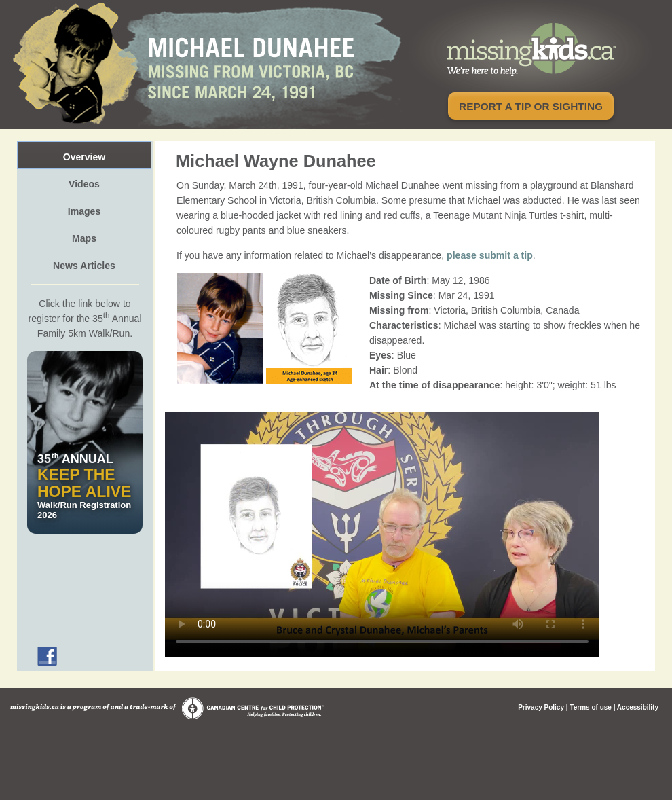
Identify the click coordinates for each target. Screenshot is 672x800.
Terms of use (591, 707)
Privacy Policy (541, 707)
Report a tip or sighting (531, 106)
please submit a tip (490, 255)
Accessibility (638, 707)
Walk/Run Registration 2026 (85, 486)
